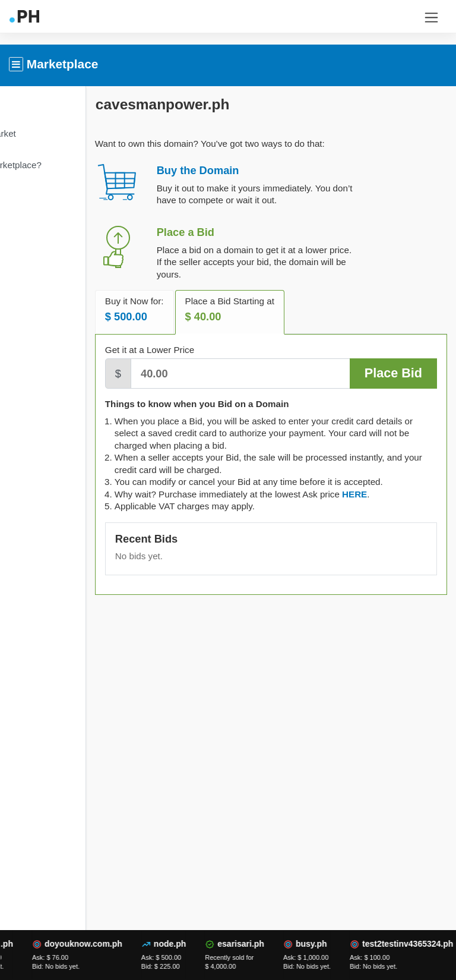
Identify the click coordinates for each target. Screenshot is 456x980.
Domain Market (42, 133)
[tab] (411, 506)
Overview (31, 101)
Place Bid (393, 373)
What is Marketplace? (55, 165)
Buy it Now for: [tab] (191, 310)
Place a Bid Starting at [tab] (287, 310)
